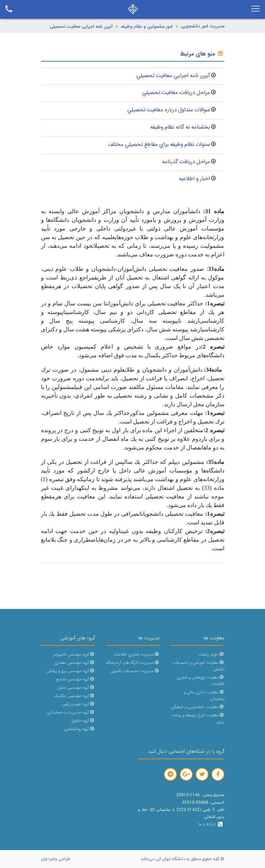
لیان (44, 859)
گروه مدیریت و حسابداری (71, 713)
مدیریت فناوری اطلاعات (136, 655)
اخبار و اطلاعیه (198, 179)
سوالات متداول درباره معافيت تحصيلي (172, 110)
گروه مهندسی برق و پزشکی (70, 671)
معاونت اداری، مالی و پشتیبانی (204, 696)
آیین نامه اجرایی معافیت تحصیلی (81, 27)
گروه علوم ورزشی (78, 704)
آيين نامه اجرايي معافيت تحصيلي (177, 76)
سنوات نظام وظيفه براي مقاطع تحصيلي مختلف (163, 145)
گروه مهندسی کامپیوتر (74, 655)
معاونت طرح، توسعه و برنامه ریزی (198, 719)
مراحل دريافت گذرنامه (190, 162)
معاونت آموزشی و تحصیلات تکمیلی (198, 666)
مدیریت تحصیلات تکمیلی (135, 671)
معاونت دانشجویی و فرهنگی (197, 707)
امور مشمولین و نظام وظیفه (147, 27)
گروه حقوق (83, 721)
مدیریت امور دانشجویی (203, 26)
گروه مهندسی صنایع (75, 679)
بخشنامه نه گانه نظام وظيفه (184, 127)
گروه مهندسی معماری (74, 663)
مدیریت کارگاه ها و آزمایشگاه (132, 663)
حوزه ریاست (211, 655)
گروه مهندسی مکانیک (74, 696)
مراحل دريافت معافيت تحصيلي (180, 93)
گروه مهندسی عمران (76, 688)
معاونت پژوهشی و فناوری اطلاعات (200, 681)
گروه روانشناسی (79, 729)
